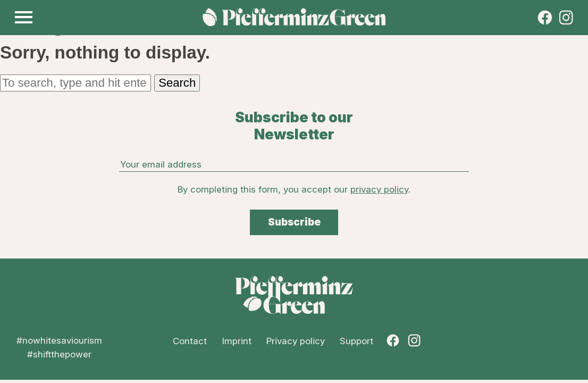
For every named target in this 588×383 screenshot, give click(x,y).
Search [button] (177, 83)
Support (356, 341)
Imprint (237, 341)
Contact (190, 341)
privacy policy (379, 189)
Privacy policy (296, 341)
